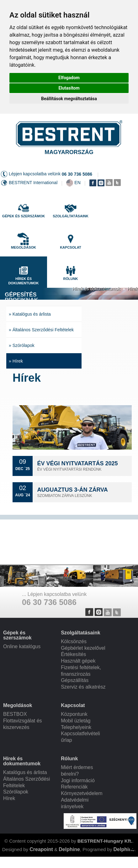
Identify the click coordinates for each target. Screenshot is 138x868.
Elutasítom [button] (69, 88)
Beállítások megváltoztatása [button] (69, 99)
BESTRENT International (33, 183)
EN (77, 183)
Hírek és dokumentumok (96, 289)
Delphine (69, 849)
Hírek (133, 289)
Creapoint (41, 849)
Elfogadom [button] (69, 78)
